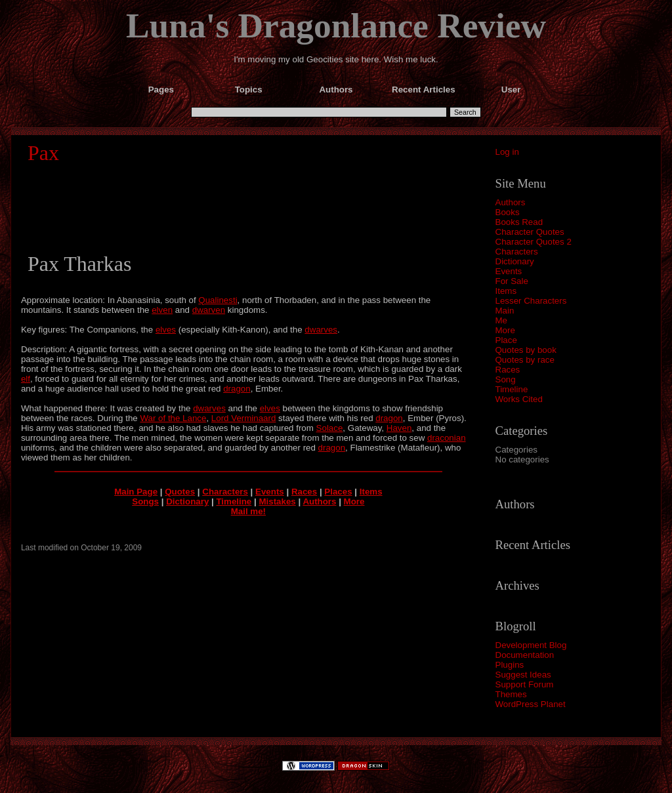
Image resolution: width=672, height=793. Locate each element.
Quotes (180, 492)
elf (26, 379)
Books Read (519, 222)
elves (166, 330)
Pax (43, 153)
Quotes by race (525, 360)
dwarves (321, 330)
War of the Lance (173, 418)
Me (502, 320)
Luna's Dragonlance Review (336, 26)
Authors (511, 202)
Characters (517, 252)
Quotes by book (526, 350)
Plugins (510, 665)
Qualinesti (218, 300)
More (505, 330)
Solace (330, 428)
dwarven (209, 310)
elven (162, 310)
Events (509, 271)
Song (506, 379)
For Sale (512, 281)
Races (508, 370)
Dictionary (515, 261)
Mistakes (277, 501)
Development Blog (531, 645)
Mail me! (248, 511)
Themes (511, 694)
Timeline (512, 389)
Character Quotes (530, 232)
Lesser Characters (531, 301)
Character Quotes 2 (534, 242)
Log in (507, 152)
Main (505, 311)
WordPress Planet (531, 704)
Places (338, 492)
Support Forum (525, 684)
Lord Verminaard (244, 418)
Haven (399, 428)
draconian (447, 438)
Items (506, 291)
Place (506, 340)
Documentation (525, 655)
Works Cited (519, 399)
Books (508, 212)
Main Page (136, 492)
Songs (145, 501)
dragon (237, 389)
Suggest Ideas (523, 675)
